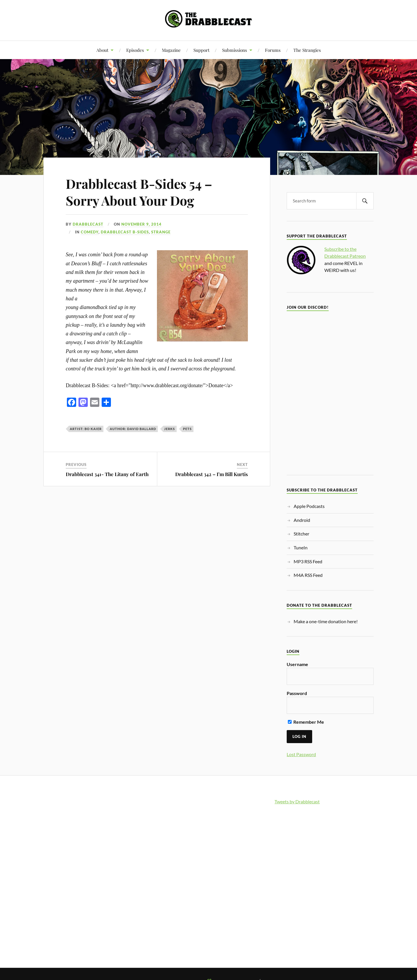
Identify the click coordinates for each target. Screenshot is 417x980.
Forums (273, 50)
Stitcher (301, 534)
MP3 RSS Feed (308, 561)
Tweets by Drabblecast (297, 801)
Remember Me (306, 722)
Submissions (235, 50)
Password (297, 693)
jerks (170, 429)
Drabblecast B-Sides (125, 232)
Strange (161, 232)
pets (187, 429)
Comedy (90, 232)
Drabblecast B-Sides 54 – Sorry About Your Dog (139, 192)
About (102, 50)
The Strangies (307, 50)
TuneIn (301, 547)
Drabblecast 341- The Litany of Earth (107, 474)
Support (201, 50)
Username (297, 664)
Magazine (171, 50)
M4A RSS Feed (308, 575)
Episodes (135, 50)
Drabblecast (88, 224)
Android (302, 520)
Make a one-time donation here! (326, 621)
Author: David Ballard (133, 429)
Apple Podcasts (309, 506)
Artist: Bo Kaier (86, 429)
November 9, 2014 (141, 224)
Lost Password (301, 754)
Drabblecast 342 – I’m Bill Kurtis (212, 474)
